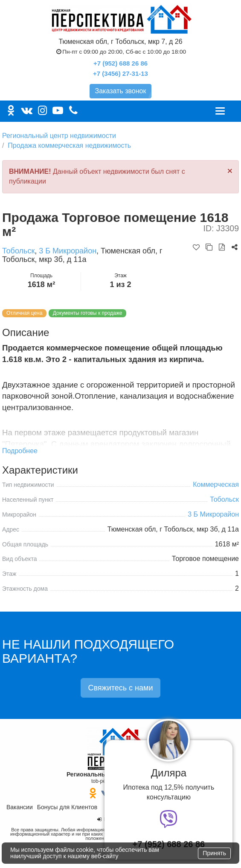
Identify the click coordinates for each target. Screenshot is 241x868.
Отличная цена (24, 313)
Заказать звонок (121, 91)
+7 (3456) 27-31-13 (120, 73)
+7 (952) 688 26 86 (120, 63)
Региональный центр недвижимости (59, 136)
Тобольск (18, 251)
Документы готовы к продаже (88, 313)
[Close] (230, 171)
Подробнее (20, 451)
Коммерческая (216, 484)
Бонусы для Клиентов (67, 807)
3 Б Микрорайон (68, 251)
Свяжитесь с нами (120, 688)
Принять (214, 853)
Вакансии (20, 807)
